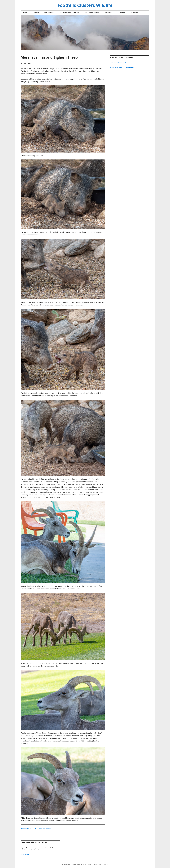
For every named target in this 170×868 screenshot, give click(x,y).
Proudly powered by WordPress (73, 864)
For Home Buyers (92, 13)
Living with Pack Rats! (118, 63)
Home (26, 13)
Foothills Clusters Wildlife (85, 5)
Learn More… (25, 854)
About (36, 13)
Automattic (104, 864)
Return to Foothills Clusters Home (36, 829)
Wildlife (134, 13)
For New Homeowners (69, 13)
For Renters (49, 13)
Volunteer (109, 13)
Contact (122, 13)
